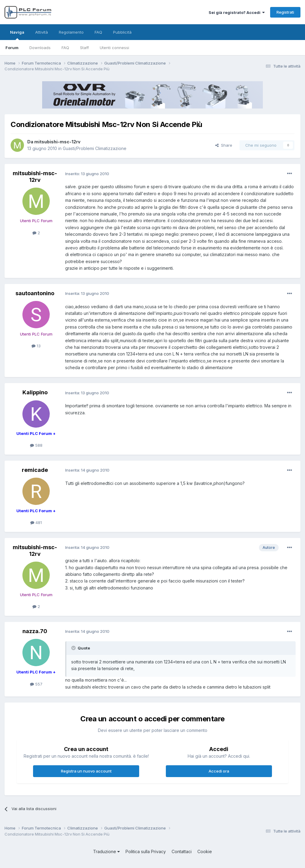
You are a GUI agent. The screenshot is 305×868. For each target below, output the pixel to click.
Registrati (285, 12)
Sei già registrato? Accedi (237, 12)
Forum (12, 48)
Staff (84, 48)
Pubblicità (122, 32)
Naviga (17, 35)
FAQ (65, 48)
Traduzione (106, 851)
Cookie (205, 851)
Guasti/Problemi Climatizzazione (95, 148)
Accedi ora (219, 771)
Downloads (40, 48)
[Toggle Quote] (74, 648)
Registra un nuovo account (86, 771)
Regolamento (71, 32)
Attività (42, 32)
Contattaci (182, 851)
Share (224, 145)
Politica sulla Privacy (146, 851)
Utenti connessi (114, 48)
